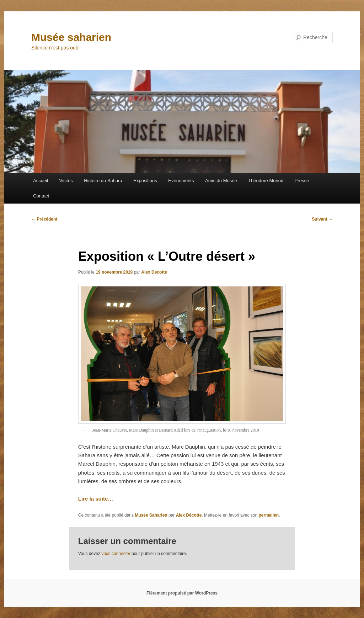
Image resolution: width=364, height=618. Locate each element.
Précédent (44, 219)
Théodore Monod (266, 181)
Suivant (322, 219)
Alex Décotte (154, 272)
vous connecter (116, 554)
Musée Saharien (151, 515)
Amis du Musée (221, 181)
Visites (66, 181)
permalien (269, 515)
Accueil (41, 181)
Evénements (181, 181)
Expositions (145, 181)
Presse (302, 181)
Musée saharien (71, 37)
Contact (41, 196)
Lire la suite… (96, 499)
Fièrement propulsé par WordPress (182, 593)
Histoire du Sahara (103, 181)
